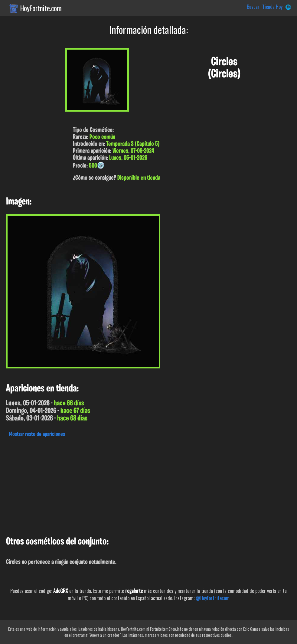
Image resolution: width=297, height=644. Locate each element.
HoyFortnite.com (41, 8)
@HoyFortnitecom (213, 598)
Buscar (253, 7)
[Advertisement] (148, 485)
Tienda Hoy (272, 7)
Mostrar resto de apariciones (37, 434)
